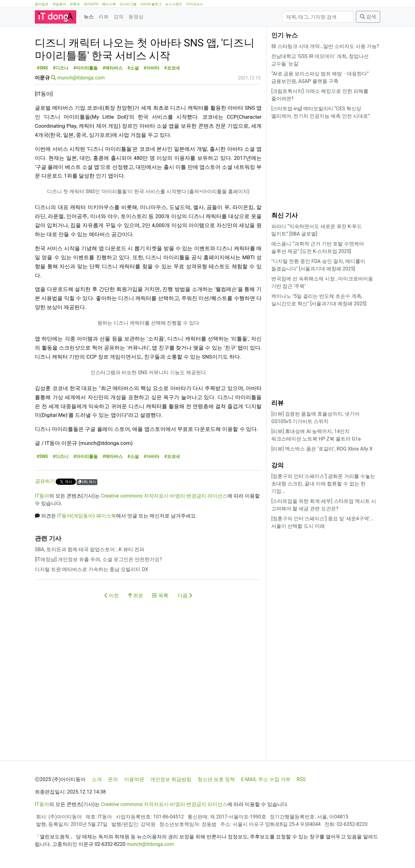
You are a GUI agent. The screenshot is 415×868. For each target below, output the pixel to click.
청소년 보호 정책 (216, 779)
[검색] (318, 17)
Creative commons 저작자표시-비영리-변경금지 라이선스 (164, 524)
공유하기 (45, 509)
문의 (113, 779)
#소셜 (133, 96)
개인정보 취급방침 (171, 779)
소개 (97, 779)
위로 (136, 624)
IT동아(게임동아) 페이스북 (87, 544)
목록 (160, 624)
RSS (301, 779)
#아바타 (152, 96)
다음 (185, 624)
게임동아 (59, 4)
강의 (119, 17)
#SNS (42, 96)
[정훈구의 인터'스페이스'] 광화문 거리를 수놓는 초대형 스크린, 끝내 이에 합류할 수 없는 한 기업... (323, 484)
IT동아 (42, 524)
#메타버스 (113, 96)
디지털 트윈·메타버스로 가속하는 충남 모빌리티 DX (91, 597)
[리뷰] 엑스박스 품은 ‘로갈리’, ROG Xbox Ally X (322, 449)
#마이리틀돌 (86, 96)
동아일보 (42, 4)
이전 (112, 624)
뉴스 (89, 17)
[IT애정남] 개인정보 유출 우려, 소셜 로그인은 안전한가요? (98, 587)
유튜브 (75, 4)
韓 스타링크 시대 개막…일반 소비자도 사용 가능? (325, 46)
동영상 (136, 17)
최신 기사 (284, 215)
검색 (368, 17)
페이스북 (109, 4)
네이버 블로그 (151, 4)
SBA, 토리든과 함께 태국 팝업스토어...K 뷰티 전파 (90, 577)
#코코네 (172, 96)
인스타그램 (128, 4)
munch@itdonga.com (81, 106)
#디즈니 (61, 96)
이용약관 (134, 779)
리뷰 (104, 17)
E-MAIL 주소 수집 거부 (266, 779)
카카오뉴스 (195, 4)
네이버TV (91, 4)
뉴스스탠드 (174, 4)
